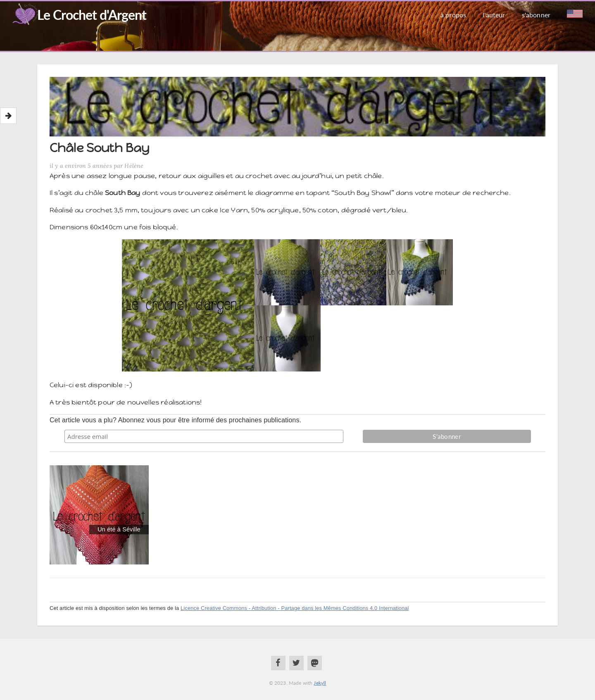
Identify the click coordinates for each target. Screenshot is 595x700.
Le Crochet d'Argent (92, 15)
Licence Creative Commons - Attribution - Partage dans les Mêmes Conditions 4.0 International (295, 608)
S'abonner (536, 15)
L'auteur (494, 15)
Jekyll (320, 683)
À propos (453, 15)
